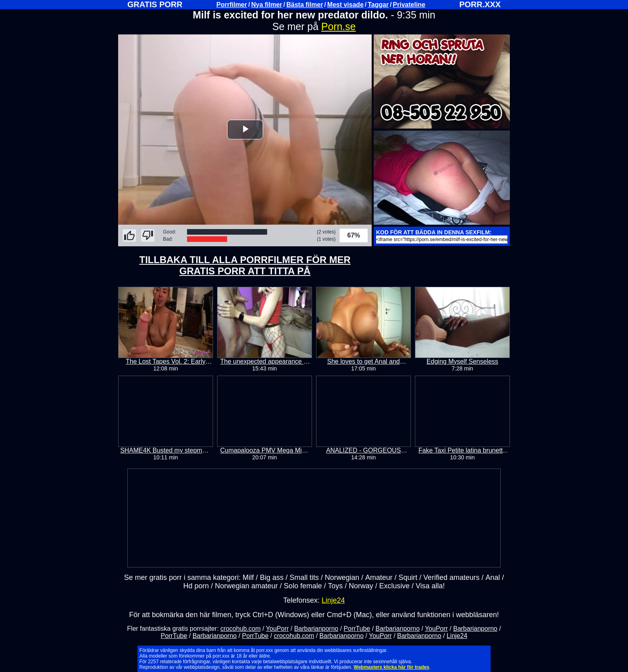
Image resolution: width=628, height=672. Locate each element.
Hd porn (196, 586)
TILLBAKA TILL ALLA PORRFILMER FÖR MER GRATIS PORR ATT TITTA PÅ (245, 265)
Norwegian (342, 577)
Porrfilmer (231, 5)
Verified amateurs (451, 577)
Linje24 (333, 600)
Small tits (304, 577)
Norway (361, 586)
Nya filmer (267, 5)
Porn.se (338, 26)
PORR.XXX (480, 4)
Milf (248, 577)
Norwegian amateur (247, 586)
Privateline (409, 5)
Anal (493, 577)
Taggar (378, 5)
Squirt (408, 577)
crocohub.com (241, 629)
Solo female (303, 586)
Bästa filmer (305, 5)
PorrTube (357, 629)
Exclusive (395, 586)
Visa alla (429, 586)
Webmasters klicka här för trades (391, 667)
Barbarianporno (316, 629)
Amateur (379, 577)
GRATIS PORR (155, 4)
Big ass (272, 577)
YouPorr (277, 629)
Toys (335, 586)
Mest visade (345, 5)
